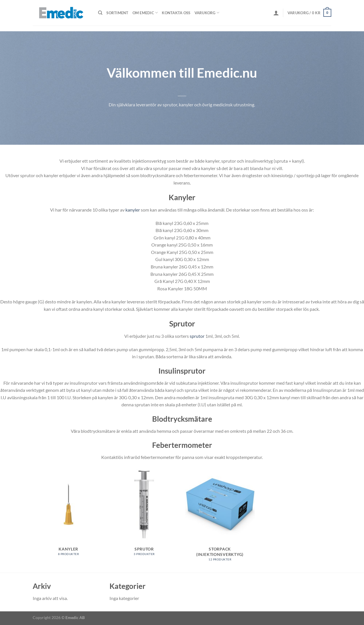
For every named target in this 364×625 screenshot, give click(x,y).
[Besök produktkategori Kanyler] (68, 514)
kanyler (133, 210)
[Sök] (100, 13)
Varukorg (207, 13)
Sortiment (117, 13)
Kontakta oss (176, 13)
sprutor (197, 336)
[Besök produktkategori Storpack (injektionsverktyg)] (220, 517)
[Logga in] (276, 13)
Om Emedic (145, 13)
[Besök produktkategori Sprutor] (144, 514)
